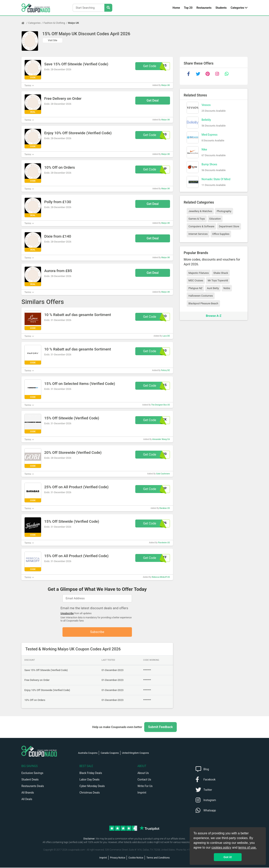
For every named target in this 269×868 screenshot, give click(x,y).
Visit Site (53, 40)
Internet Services (198, 234)
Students (221, 8)
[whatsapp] (227, 74)
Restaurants (204, 8)
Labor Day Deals (90, 780)
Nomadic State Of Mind (216, 179)
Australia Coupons (88, 753)
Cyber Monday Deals (92, 786)
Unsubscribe (67, 613)
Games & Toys (197, 219)
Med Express (209, 135)
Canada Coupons (110, 753)
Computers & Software (201, 226)
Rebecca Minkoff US (161, 577)
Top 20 (188, 8)
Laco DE (166, 336)
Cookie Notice (136, 858)
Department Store (229, 226)
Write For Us (145, 786)
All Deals (27, 799)
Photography (224, 211)
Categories (237, 8)
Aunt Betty (213, 288)
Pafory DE (165, 370)
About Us (143, 773)
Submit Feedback (160, 727)
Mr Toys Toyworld (218, 280)
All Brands (28, 793)
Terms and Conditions (158, 858)
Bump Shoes (209, 164)
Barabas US (165, 508)
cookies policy (221, 848)
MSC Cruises (196, 280)
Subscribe (97, 632)
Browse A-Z (214, 316)
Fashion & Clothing (54, 23)
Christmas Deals (90, 793)
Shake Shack (221, 273)
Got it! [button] (228, 857)
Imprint (142, 793)
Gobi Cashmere (163, 474)
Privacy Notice (118, 858)
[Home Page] (25, 23)
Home (176, 8)
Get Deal (153, 100)
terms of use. (247, 848)
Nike (204, 149)
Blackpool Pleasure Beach (203, 303)
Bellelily (206, 120)
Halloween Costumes (201, 296)
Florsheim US (164, 543)
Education (215, 219)
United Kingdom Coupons (135, 753)
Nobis (227, 288)
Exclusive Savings (32, 773)
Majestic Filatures (199, 273)
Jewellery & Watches (200, 211)
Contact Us (144, 780)
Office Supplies (221, 234)
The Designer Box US (160, 405)
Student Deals (30, 780)
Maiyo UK (73, 23)
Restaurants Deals (33, 786)
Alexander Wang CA (161, 439)
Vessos (206, 105)
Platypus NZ (195, 288)
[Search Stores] (108, 8)
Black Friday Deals (91, 773)
